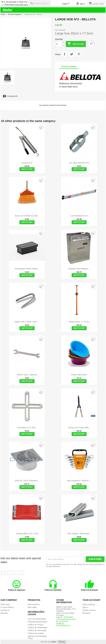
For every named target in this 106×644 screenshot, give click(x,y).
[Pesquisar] (39, 4)
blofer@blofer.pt (63, 625)
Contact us (5, 610)
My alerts (86, 613)
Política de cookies (36, 633)
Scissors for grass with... (79, 428)
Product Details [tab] (69, 66)
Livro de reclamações (37, 619)
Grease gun (27, 163)
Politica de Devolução (37, 630)
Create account (89, 610)
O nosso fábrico (7, 607)
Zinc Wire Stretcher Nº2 (79, 163)
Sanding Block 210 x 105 (27, 534)
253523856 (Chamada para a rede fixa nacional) (25, 5)
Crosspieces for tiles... (27, 428)
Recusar (62, 642)
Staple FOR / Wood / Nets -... (27, 322)
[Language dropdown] (66, 4)
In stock (63, 87)
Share (64, 54)
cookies (54, 642)
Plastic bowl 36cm (79, 375)
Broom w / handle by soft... (27, 216)
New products (34, 604)
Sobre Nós (5, 604)
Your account (91, 600)
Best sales (32, 607)
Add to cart (76, 44)
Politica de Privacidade (38, 628)
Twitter (10, 573)
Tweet (72, 54)
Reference (64, 83)
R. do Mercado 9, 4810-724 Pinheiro (19, 2)
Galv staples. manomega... (79, 534)
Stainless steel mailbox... (79, 269)
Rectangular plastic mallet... (27, 269)
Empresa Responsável (37, 622)
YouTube (16, 573)
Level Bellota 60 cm (79, 216)
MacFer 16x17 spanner (27, 375)
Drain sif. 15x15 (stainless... (27, 481)
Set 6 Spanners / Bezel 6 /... (79, 481)
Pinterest (79, 54)
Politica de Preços (35, 625)
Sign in (85, 607)
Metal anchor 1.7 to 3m (79, 322)
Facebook (3, 573)
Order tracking (89, 604)
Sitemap (4, 613)
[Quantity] (58, 44)
